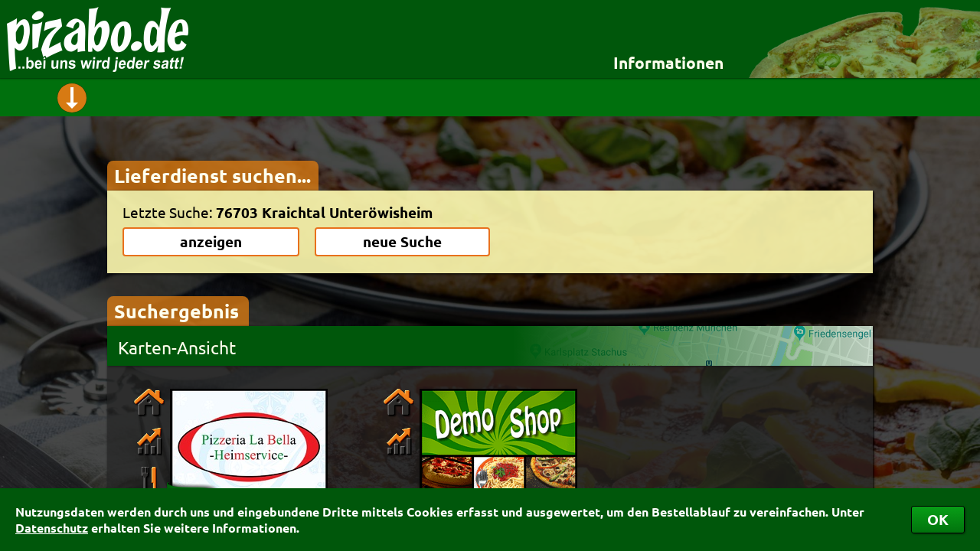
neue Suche (402, 241)
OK (938, 519)
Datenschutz (52, 528)
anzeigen (211, 241)
